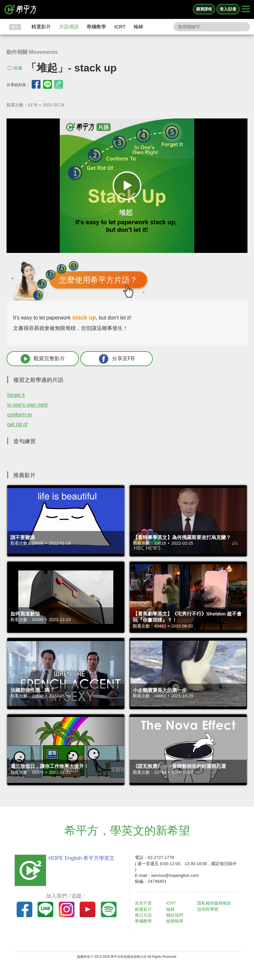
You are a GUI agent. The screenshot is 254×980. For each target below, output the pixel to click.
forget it (16, 395)
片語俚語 (69, 27)
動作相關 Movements (32, 52)
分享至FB (117, 359)
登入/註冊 (228, 9)
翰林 (138, 27)
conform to (20, 415)
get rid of (17, 424)
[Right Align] (246, 9)
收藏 (18, 68)
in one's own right (27, 405)
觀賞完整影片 (43, 359)
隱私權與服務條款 (214, 903)
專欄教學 (96, 27)
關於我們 (175, 915)
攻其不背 (143, 903)
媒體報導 (175, 921)
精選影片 (41, 27)
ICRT (120, 27)
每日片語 (143, 915)
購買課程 (204, 9)
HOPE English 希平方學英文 (81, 858)
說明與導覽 (208, 909)
